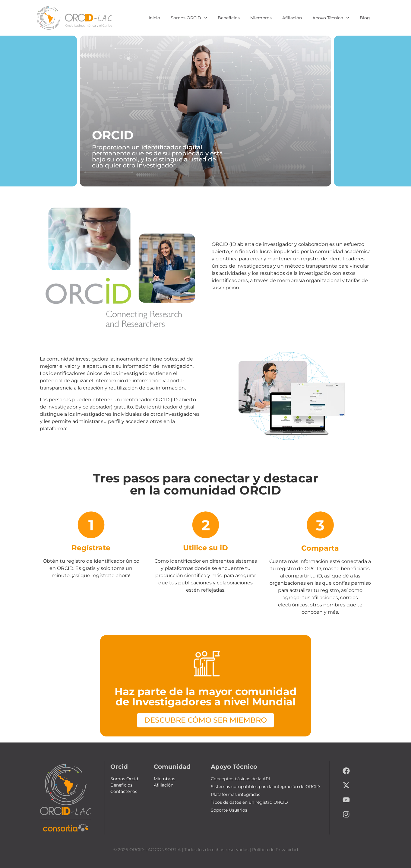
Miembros (261, 18)
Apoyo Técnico (331, 18)
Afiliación (292, 18)
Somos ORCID (189, 18)
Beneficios (229, 18)
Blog (365, 18)
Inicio (154, 18)
